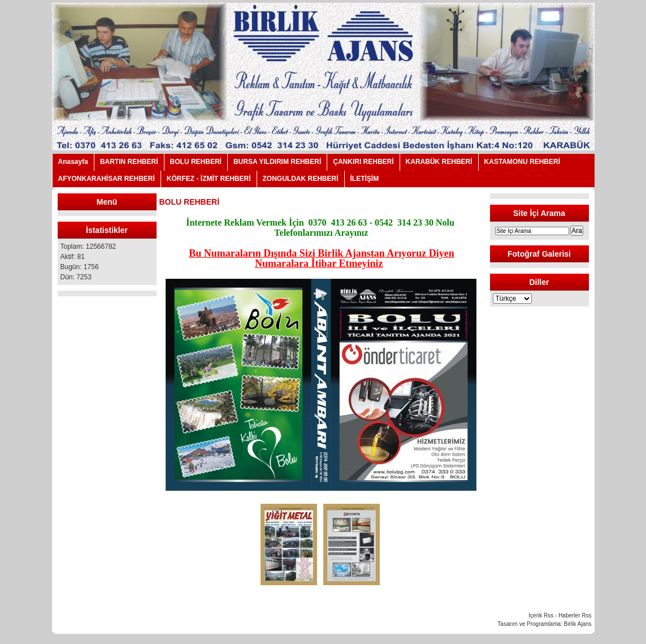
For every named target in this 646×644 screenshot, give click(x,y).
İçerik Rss (541, 615)
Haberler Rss (575, 615)
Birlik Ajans (578, 624)
